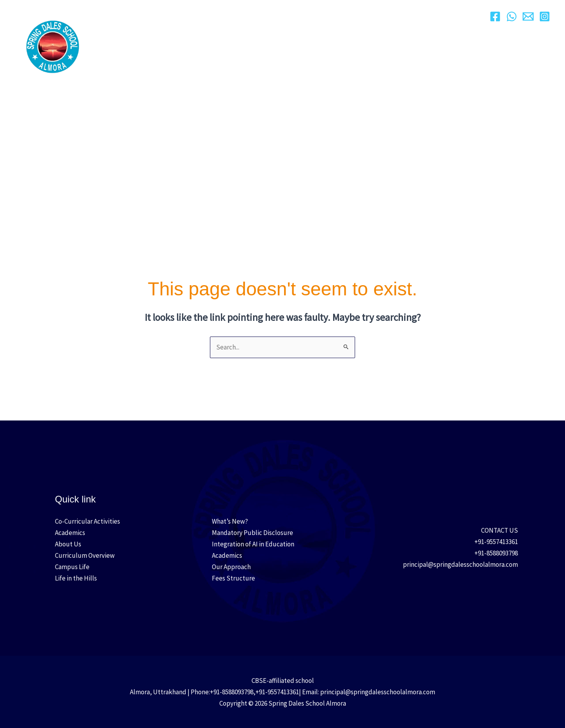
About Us (160, 20)
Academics (268, 20)
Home (122, 19)
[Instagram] (545, 16)
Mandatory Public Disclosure (252, 533)
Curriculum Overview (85, 555)
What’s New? (230, 521)
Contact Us (460, 19)
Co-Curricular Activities (87, 521)
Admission (319, 20)
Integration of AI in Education (253, 544)
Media (419, 20)
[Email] (528, 16)
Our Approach (213, 20)
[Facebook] (495, 16)
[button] (174, 20)
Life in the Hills (76, 578)
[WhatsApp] (512, 16)
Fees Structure (233, 578)
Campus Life (372, 20)
